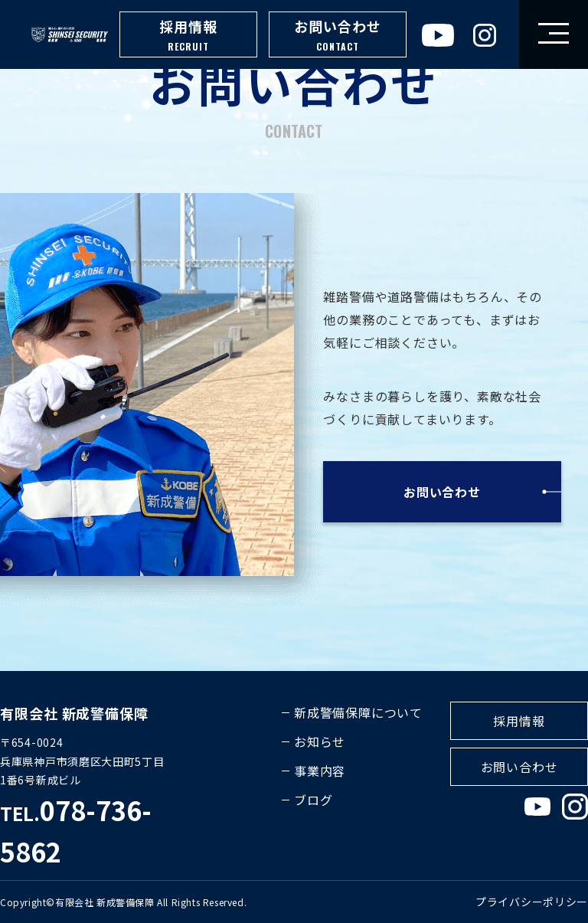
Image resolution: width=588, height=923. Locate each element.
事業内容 (320, 771)
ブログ (313, 800)
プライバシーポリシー (532, 902)
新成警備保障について (358, 712)
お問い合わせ (338, 36)
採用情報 (188, 36)
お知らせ (320, 741)
